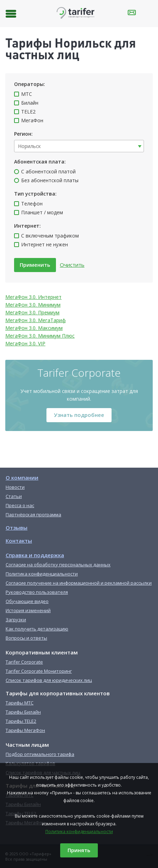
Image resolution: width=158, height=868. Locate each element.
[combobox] (79, 146)
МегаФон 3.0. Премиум (32, 312)
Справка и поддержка (35, 555)
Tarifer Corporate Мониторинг (39, 671)
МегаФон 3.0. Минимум (33, 305)
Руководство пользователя (37, 592)
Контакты (19, 541)
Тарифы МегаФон (25, 730)
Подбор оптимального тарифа (40, 754)
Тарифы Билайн (23, 712)
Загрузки (16, 620)
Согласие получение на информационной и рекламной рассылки (79, 583)
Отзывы (17, 528)
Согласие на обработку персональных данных (58, 565)
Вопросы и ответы (26, 638)
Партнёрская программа (33, 515)
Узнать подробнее (79, 415)
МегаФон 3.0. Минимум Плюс (40, 336)
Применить (35, 265)
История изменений (28, 610)
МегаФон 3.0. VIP (25, 343)
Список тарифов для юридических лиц (49, 680)
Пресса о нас (20, 505)
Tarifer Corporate (24, 662)
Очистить (72, 265)
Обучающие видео (27, 601)
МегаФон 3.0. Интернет (33, 297)
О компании (22, 478)
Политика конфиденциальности (79, 832)
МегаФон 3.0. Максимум (34, 328)
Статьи (14, 496)
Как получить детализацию (37, 629)
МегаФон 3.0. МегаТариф (36, 320)
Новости (15, 487)
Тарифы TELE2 (21, 721)
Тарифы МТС (20, 703)
